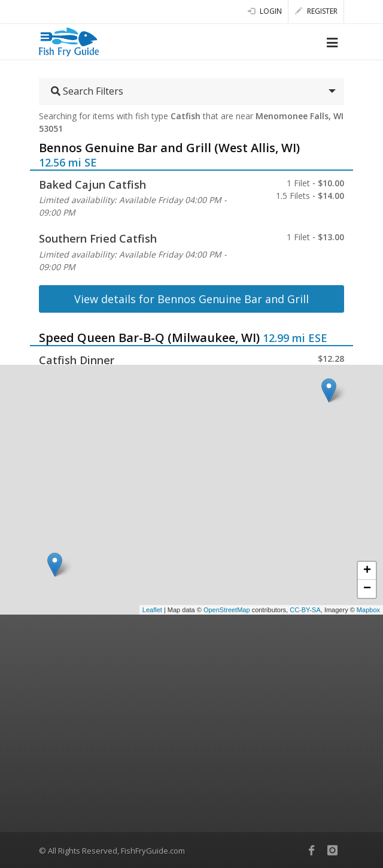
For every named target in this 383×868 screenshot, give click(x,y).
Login (265, 11)
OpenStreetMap (227, 610)
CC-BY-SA (305, 610)
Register (316, 11)
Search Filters (87, 91)
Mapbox (368, 610)
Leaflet (152, 610)
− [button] (367, 589)
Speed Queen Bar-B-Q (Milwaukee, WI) (149, 338)
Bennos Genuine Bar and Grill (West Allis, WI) (169, 148)
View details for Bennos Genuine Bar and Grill (191, 299)
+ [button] (367, 571)
